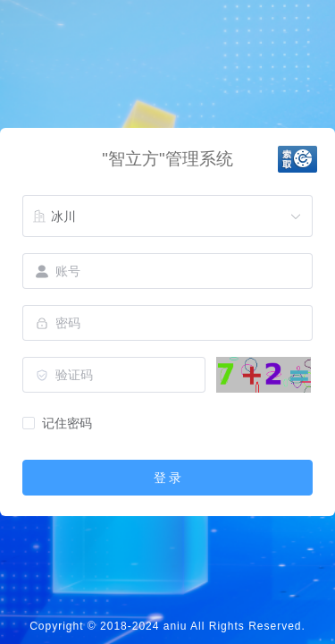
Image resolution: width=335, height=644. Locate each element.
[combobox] (167, 216)
